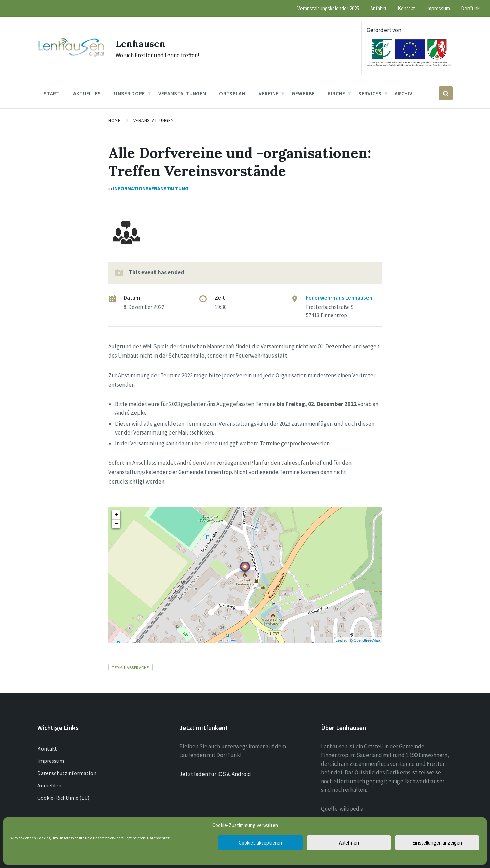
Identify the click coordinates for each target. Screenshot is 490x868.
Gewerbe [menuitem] (303, 93)
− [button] (116, 524)
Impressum (51, 761)
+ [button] (116, 515)
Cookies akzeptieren (260, 843)
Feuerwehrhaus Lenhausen (339, 298)
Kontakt (47, 748)
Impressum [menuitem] (438, 8)
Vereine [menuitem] (268, 93)
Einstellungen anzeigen (437, 843)
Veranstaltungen (154, 120)
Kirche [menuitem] (336, 93)
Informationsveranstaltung (151, 188)
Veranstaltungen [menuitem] (182, 93)
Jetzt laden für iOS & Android (215, 774)
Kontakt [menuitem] (406, 8)
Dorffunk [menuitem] (470, 8)
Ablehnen (349, 843)
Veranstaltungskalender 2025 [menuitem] (328, 8)
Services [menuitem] (370, 93)
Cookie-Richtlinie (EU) (63, 798)
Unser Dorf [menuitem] (129, 93)
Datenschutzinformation (67, 773)
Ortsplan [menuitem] (232, 93)
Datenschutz (158, 838)
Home (114, 120)
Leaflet (341, 640)
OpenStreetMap (367, 640)
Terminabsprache (130, 667)
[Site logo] (71, 56)
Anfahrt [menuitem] (378, 8)
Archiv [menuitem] (404, 93)
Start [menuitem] (52, 93)
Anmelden (49, 785)
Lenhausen (142, 43)
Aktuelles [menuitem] (87, 93)
